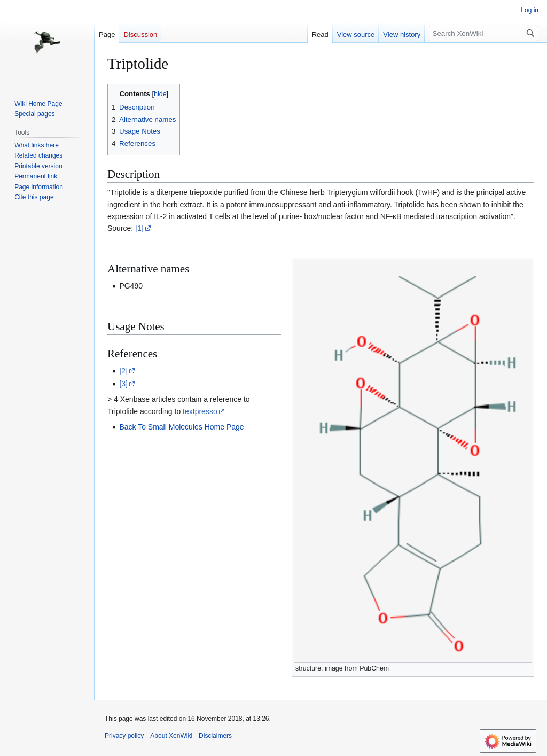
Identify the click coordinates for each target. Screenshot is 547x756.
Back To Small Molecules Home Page (181, 427)
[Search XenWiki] (484, 33)
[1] (139, 228)
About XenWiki (171, 736)
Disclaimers (215, 736)
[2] (123, 371)
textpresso (200, 411)
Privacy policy (124, 736)
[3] (123, 384)
